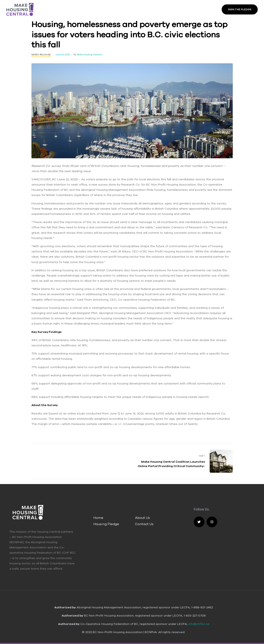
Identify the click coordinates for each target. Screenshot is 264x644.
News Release (41, 55)
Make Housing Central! (90, 55)
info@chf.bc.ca (199, 624)
